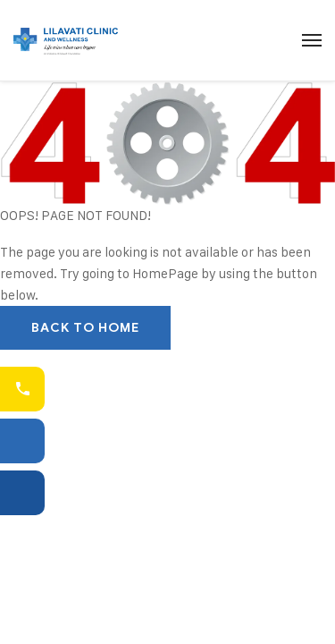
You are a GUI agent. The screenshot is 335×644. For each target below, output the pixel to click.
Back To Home (85, 328)
